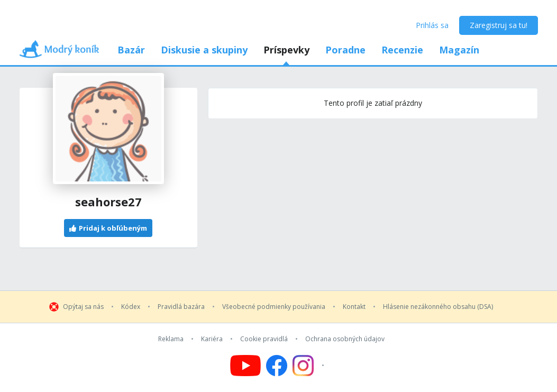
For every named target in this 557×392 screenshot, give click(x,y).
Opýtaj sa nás (83, 307)
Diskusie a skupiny (204, 50)
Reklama (171, 339)
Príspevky (286, 50)
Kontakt (354, 307)
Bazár (131, 50)
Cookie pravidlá (264, 339)
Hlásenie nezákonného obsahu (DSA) (438, 307)
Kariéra (212, 339)
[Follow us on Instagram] (310, 366)
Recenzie (402, 50)
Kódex (131, 307)
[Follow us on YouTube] (245, 366)
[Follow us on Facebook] (277, 366)
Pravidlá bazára (181, 307)
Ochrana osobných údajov (345, 339)
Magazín (459, 50)
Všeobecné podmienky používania (274, 307)
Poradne (345, 50)
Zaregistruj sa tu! (499, 25)
